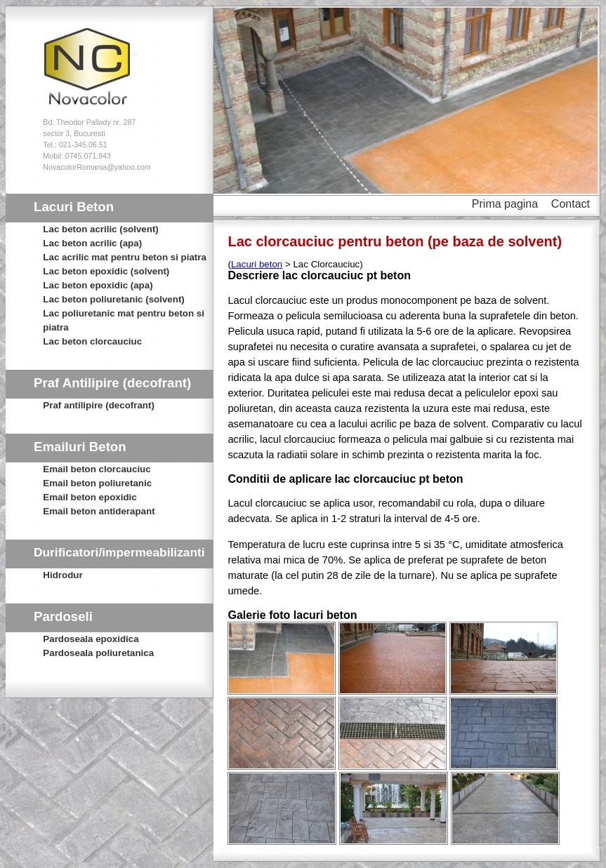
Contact (571, 204)
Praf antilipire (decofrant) (98, 405)
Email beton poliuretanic (97, 483)
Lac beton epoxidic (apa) (98, 285)
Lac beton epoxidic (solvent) (106, 271)
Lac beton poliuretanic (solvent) (113, 299)
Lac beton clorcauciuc (92, 341)
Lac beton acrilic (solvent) (100, 229)
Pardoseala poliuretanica (98, 653)
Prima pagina (505, 204)
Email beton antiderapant (99, 511)
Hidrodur (62, 575)
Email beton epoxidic (90, 497)
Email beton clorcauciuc (97, 469)
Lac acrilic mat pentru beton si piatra (125, 257)
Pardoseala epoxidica (91, 639)
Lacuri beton (257, 264)
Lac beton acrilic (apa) (92, 243)
